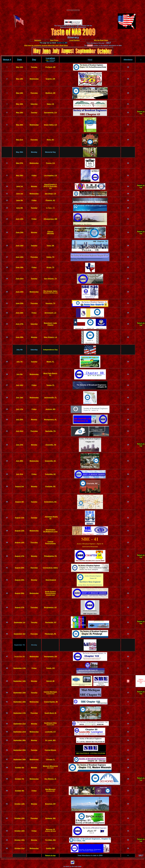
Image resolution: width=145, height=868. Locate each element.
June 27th (20, 324)
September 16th (20, 702)
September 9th (20, 656)
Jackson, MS (50, 409)
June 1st (20, 186)
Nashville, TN (50, 431)
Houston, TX (50, 303)
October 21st (20, 848)
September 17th (20, 713)
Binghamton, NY (50, 607)
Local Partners (75, 40)
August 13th (20, 542)
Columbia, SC (50, 474)
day (35, 267)
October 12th (20, 804)
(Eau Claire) (50, 768)
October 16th (20, 831)
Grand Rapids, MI (51, 702)
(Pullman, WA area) (50, 831)
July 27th (20, 445)
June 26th (20, 313)
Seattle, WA (50, 848)
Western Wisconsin (50, 766)
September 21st (20, 724)
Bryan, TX (50, 267)
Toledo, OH (50, 668)
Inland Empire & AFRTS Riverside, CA (50, 186)
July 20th (20, 420)
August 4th (20, 502)
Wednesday (34, 79)
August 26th (20, 593)
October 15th (20, 818)
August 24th (20, 580)
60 (7, 791)
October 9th (20, 791)
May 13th (20, 79)
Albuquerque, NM (50, 219)
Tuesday (34, 67)
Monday (34, 186)
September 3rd (20, 634)
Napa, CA (50, 104)
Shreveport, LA (50, 313)
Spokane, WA (50, 818)
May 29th (20, 175)
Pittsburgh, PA (50, 634)
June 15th (20, 232)
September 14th (20, 681)
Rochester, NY (51, 622)
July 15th (20, 398)
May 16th (20, 104)
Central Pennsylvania (50, 543)
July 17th (20, 409)
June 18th (20, 257)
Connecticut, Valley (50, 568)
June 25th (20, 303)
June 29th (20, 337)
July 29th (20, 461)
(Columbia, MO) (50, 791)
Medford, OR (50, 93)
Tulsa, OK (50, 246)
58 (7, 768)
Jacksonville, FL (50, 398)
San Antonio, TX (50, 279)
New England (51, 580)
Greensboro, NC (50, 502)
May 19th (20, 113)
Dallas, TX (50, 257)
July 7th (20, 362)
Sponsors (38, 40)
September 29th (20, 750)
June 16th (20, 246)
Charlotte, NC (50, 486)
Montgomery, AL (50, 420)
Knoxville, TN (50, 445)
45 (7, 622)
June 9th (20, 208)
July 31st (20, 474)
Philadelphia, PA (50, 556)
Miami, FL (50, 362)
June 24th (20, 292)
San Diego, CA (50, 194)
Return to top (141, 112)
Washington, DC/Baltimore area (50, 531)
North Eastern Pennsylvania (50, 593)
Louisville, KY (50, 732)
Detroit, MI (50, 681)
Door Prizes (54, 40)
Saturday (34, 104)
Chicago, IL (50, 759)
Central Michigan (50, 692)
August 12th (20, 531)
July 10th (20, 385)
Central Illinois (50, 750)
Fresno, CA (50, 163)
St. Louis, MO (50, 740)
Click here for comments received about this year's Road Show (46, 45)
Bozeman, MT (50, 804)
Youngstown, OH (50, 656)
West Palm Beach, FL (50, 374)
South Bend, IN (50, 713)
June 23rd (20, 279)
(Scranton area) (50, 595)
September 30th (20, 759)
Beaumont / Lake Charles (50, 324)
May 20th (20, 125)
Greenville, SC (50, 461)
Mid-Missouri (50, 789)
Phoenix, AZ (50, 200)
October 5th (20, 768)
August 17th (20, 556)
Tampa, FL (50, 385)
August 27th (20, 607)
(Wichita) (50, 233)
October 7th (20, 779)
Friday (34, 175)
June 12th (20, 219)
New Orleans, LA (50, 337)
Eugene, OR (50, 79)
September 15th (20, 693)
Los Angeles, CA (50, 175)
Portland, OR (50, 67)
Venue (6, 60)
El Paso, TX (50, 208)
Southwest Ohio (50, 723)
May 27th (20, 163)
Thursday (34, 93)
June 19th (20, 267)
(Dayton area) (50, 725)
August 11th (20, 518)
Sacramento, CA (50, 113)
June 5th (20, 200)
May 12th (20, 67)
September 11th (20, 668)
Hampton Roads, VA (51, 518)
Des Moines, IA (50, 779)
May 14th (20, 93)
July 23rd (20, 431)
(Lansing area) (50, 694)
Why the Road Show (101, 40)
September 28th (20, 740)
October (18, 840)
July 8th (20, 374)
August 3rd (20, 486)
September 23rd (20, 732)
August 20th (20, 568)
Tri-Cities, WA (50, 840)
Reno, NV (50, 140)
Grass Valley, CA (50, 125)
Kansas (50, 232)
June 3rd (20, 194)
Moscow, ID (50, 829)
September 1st (20, 622)
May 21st (20, 140)
